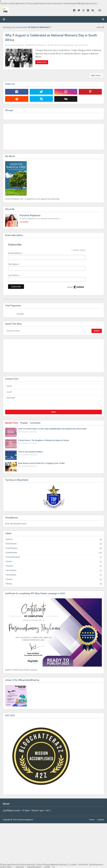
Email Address (15, 253)
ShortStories (54, 575)
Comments (35, 423)
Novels (54, 562)
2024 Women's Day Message (61, 45)
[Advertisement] (20, 356)
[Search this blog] (48, 331)
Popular (24, 423)
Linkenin (101, 820)
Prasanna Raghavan (16, 45)
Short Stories (54, 570)
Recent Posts (12, 423)
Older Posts (96, 75)
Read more (42, 62)
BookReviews (54, 553)
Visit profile (24, 222)
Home (92, 820)
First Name (14, 264)
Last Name (14, 275)
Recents (54, 566)
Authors (54, 539)
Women (54, 579)
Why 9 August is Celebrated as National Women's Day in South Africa (51, 38)
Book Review (54, 544)
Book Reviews (54, 548)
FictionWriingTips (54, 557)
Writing (54, 584)
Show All (100, 27)
